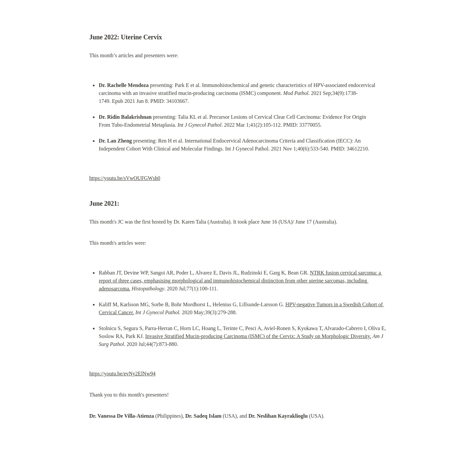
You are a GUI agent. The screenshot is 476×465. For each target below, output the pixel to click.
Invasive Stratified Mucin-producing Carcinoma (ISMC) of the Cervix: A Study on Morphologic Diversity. (258, 336)
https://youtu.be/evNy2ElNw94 (122, 374)
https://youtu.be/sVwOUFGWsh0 (125, 178)
